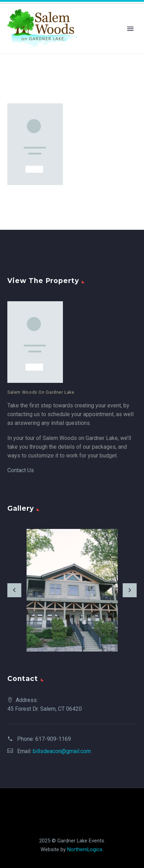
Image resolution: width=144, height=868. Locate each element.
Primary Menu (130, 29)
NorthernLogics (85, 849)
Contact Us (21, 470)
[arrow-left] (14, 590)
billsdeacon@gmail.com (62, 751)
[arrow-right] (130, 590)
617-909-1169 (53, 739)
